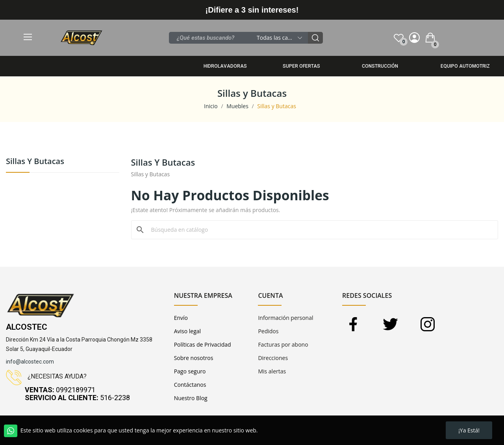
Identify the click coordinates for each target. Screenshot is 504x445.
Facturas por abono (283, 344)
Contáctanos (190, 385)
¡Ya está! (469, 430)
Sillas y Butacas (35, 162)
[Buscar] (320, 230)
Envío (181, 318)
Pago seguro (190, 371)
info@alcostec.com (30, 362)
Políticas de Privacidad (203, 344)
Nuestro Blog (191, 398)
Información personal (285, 318)
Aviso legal (187, 331)
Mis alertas (272, 371)
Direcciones (273, 358)
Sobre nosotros (194, 358)
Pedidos (268, 331)
